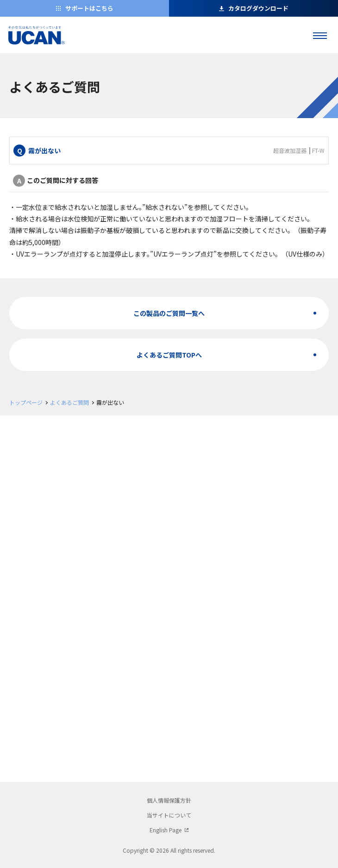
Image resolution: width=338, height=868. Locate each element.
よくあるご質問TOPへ (169, 355)
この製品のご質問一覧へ (169, 313)
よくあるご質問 (69, 402)
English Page (166, 830)
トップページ (26, 402)
